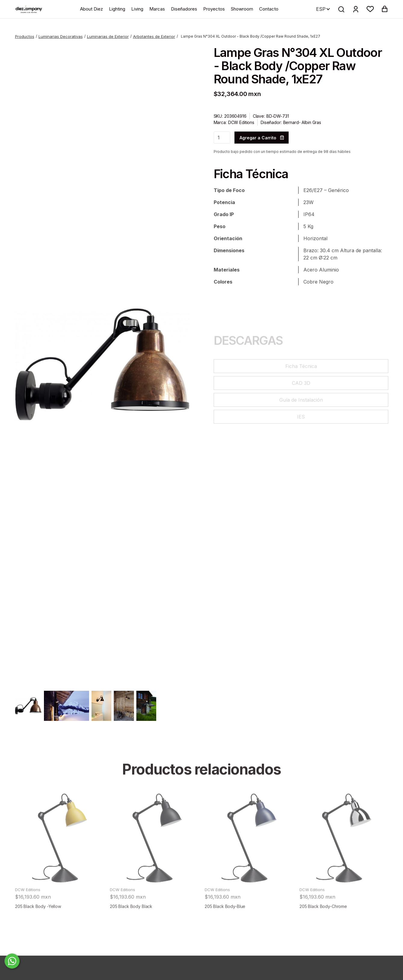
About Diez (91, 9)
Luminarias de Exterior (108, 36)
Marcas (157, 9)
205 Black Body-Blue (225, 925)
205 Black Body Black (131, 925)
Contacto (269, 9)
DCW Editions (241, 122)
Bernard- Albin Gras (302, 122)
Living (137, 9)
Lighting (117, 9)
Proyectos (214, 9)
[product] (59, 857)
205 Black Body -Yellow (38, 925)
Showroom (242, 9)
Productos (25, 36)
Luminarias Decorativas (61, 36)
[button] (370, 9)
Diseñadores (184, 9)
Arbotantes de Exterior (154, 36)
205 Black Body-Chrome (323, 925)
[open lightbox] (102, 364)
